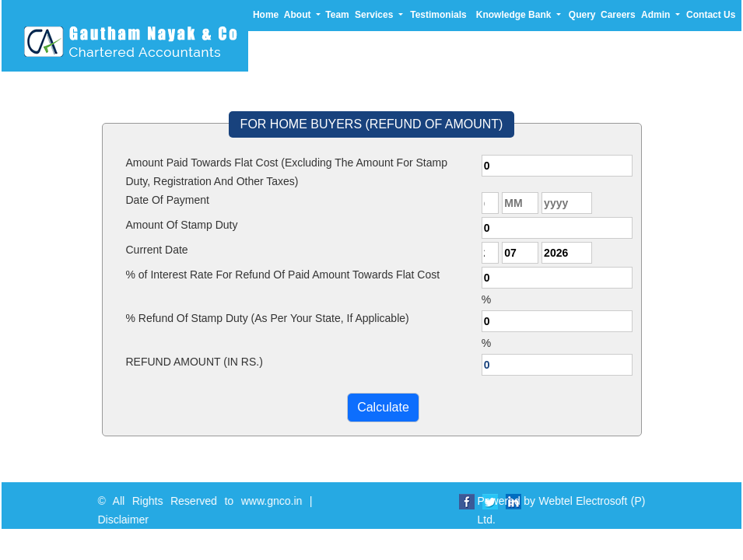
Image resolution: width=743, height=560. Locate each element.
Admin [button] (657, 15)
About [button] (299, 15)
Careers (618, 15)
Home (266, 15)
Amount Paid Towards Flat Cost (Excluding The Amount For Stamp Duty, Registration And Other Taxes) (287, 172)
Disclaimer (133, 520)
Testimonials (438, 15)
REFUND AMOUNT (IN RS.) (195, 362)
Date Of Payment (168, 200)
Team (337, 15)
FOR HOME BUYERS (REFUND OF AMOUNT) (372, 124)
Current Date (157, 250)
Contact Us (711, 15)
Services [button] (375, 15)
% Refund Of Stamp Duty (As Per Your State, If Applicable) (268, 318)
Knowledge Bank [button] (515, 15)
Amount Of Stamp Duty (182, 225)
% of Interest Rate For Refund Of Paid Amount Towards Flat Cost (283, 275)
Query (582, 15)
